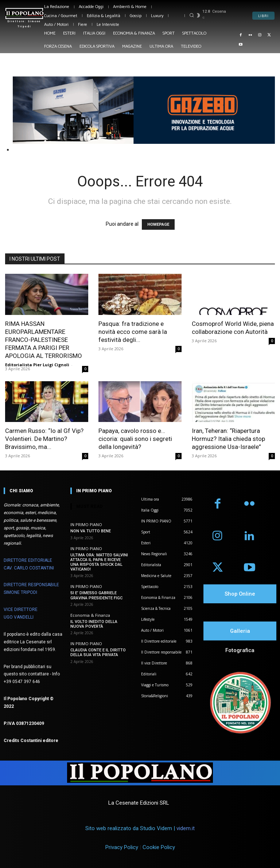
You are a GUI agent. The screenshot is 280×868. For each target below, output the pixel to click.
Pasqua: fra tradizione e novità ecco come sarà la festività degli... (133, 332)
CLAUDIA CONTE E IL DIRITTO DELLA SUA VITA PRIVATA (98, 652)
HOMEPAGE (158, 224)
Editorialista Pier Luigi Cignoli (37, 365)
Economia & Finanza (90, 615)
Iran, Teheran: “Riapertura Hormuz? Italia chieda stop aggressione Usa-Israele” (228, 439)
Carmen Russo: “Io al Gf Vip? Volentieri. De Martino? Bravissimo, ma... (44, 439)
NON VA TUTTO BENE (91, 531)
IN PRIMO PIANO (86, 524)
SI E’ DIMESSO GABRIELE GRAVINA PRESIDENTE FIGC (96, 595)
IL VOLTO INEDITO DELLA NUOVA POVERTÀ (94, 624)
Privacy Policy (122, 847)
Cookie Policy (159, 847)
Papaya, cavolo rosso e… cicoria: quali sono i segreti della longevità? (135, 439)
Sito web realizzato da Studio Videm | (140, 828)
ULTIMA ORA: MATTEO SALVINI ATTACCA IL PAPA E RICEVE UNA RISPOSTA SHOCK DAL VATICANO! (99, 562)
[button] (192, 15)
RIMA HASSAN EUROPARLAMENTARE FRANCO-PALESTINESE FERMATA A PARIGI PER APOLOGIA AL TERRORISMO (44, 340)
